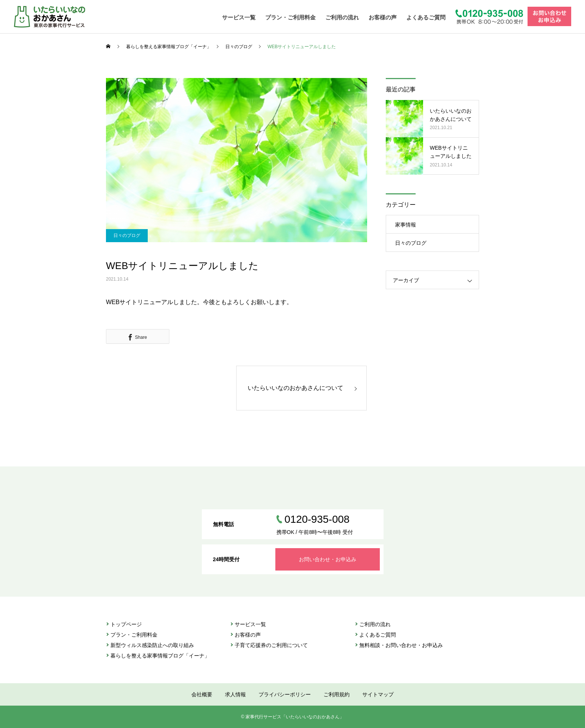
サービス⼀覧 (250, 624)
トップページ (126, 624)
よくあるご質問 (426, 17)
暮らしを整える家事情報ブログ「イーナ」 (160, 656)
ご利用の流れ (342, 17)
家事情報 (406, 225)
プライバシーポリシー (285, 694)
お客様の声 (383, 17)
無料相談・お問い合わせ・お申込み (401, 645)
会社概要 (202, 694)
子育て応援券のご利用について (271, 645)
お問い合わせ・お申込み (328, 559)
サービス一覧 (239, 17)
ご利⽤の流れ (375, 624)
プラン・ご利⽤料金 (134, 635)
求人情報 (235, 694)
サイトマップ (378, 694)
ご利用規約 (337, 694)
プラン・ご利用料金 (290, 17)
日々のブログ (127, 235)
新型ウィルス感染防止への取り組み (152, 645)
